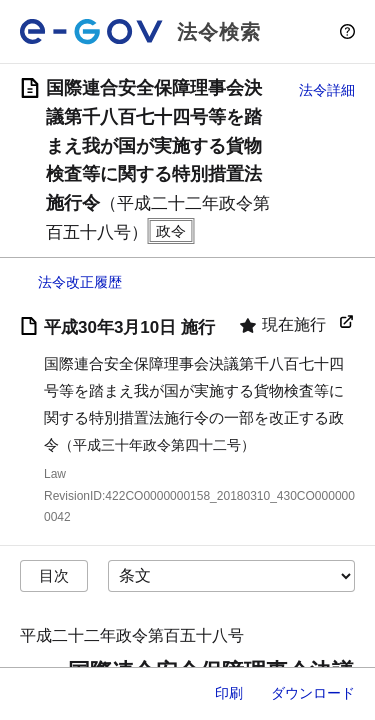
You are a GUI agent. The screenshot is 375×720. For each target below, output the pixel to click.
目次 (54, 575)
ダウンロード (313, 693)
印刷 (229, 693)
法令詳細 (327, 90)
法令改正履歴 (80, 282)
